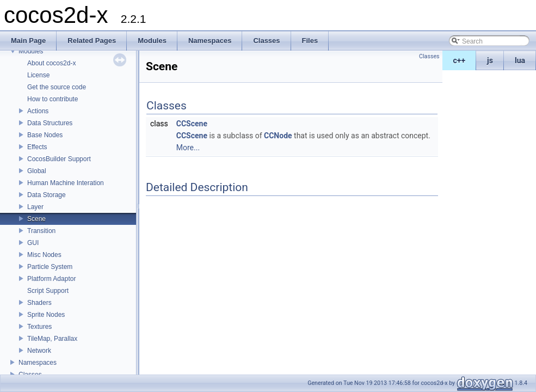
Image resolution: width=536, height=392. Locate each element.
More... (188, 148)
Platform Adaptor (51, 279)
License (38, 75)
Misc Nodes (44, 255)
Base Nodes (45, 135)
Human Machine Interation (66, 183)
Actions (38, 111)
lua (520, 60)
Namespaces (38, 363)
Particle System (50, 267)
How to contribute (53, 99)
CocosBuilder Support (59, 159)
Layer (35, 207)
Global (37, 171)
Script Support (48, 291)
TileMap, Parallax (52, 339)
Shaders (39, 303)
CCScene (192, 124)
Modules (31, 51)
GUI (33, 243)
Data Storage (47, 195)
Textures (39, 327)
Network (39, 351)
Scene (36, 219)
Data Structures (50, 123)
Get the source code (57, 87)
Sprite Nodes (46, 315)
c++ (460, 60)
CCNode (278, 136)
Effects (37, 147)
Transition (41, 231)
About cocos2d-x (51, 63)
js (490, 60)
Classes (30, 375)
